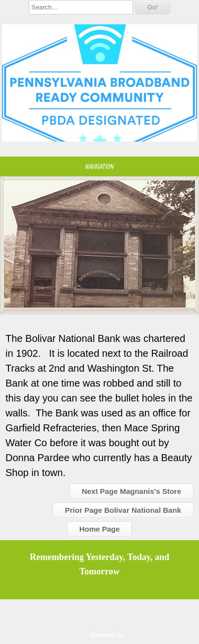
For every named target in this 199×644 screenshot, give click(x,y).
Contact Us (107, 635)
